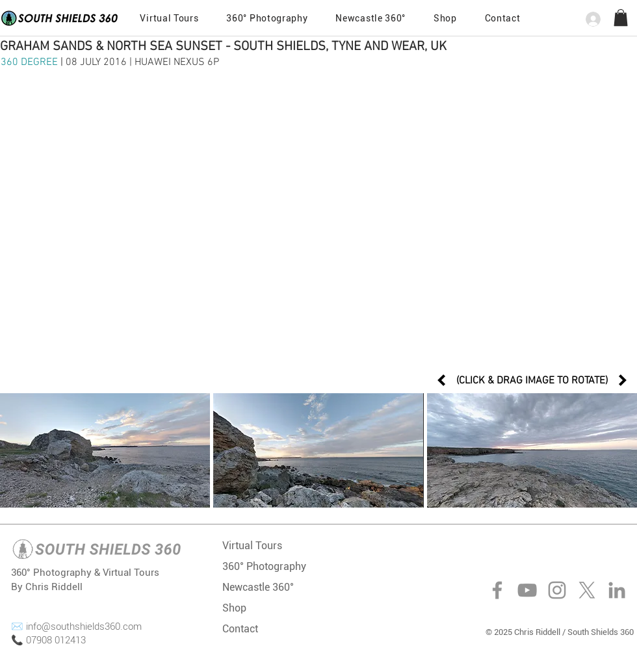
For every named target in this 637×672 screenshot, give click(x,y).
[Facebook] (497, 590)
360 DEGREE (31, 62)
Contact (240, 629)
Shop (234, 608)
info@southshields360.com (84, 627)
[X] (587, 590)
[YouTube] (527, 590)
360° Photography (264, 566)
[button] (502, 18)
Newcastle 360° (258, 587)
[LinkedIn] (617, 590)
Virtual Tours (252, 546)
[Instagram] (557, 590)
